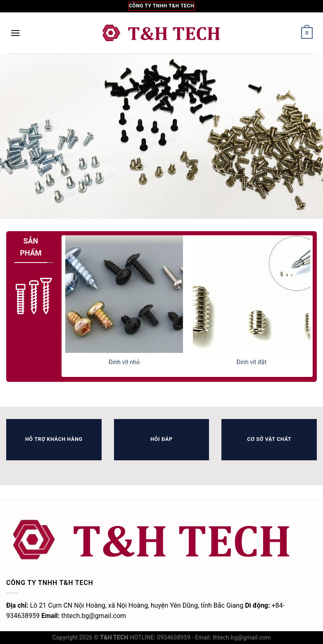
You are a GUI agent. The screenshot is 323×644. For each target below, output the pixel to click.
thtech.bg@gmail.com (242, 638)
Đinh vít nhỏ (124, 362)
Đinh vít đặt (252, 362)
